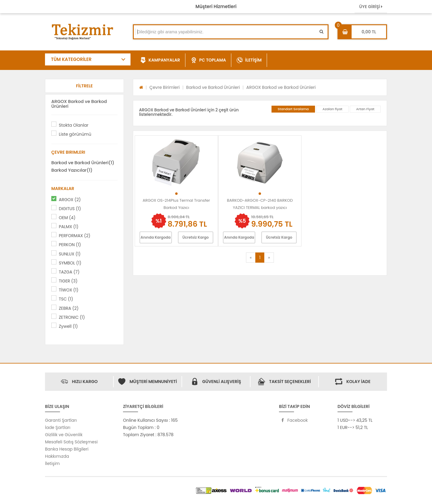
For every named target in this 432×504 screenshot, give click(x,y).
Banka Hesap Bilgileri (67, 449)
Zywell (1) (68, 326)
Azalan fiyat (332, 109)
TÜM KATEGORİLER (71, 59)
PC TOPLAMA (208, 60)
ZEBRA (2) (69, 308)
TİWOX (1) (69, 290)
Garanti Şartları (61, 420)
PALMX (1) (69, 227)
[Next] (269, 258)
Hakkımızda (57, 456)
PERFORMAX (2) (75, 236)
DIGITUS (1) (70, 209)
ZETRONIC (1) (72, 317)
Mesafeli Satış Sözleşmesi (71, 442)
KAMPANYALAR (160, 60)
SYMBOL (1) (70, 263)
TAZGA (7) (69, 272)
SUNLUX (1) (70, 254)
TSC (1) (66, 299)
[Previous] (251, 258)
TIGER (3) (68, 281)
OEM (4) (67, 218)
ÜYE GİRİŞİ (371, 7)
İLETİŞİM (249, 60)
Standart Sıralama (293, 109)
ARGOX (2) (70, 200)
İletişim (52, 463)
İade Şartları (58, 427)
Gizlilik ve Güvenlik (64, 435)
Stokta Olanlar (74, 125)
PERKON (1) (70, 245)
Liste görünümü (75, 134)
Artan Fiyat (365, 109)
